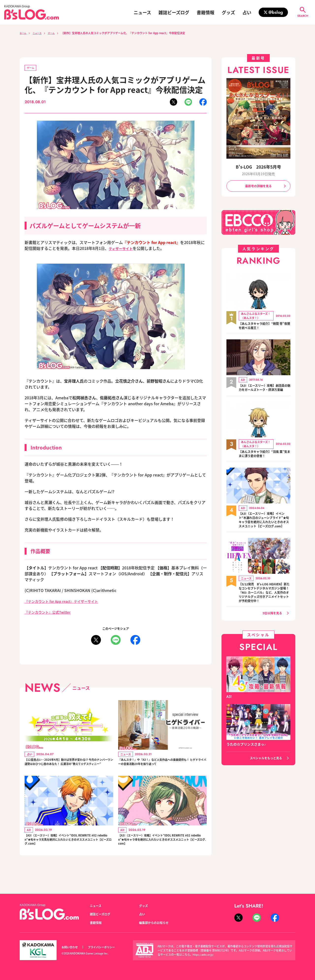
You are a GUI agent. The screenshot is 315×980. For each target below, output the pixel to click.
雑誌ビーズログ (174, 12)
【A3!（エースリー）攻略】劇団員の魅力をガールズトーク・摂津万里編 (265, 391)
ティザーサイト (122, 249)
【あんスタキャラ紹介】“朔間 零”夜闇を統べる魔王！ (262, 327)
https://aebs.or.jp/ (204, 954)
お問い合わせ (71, 947)
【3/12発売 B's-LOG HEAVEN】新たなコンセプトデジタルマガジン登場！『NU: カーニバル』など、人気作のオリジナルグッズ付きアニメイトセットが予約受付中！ (265, 608)
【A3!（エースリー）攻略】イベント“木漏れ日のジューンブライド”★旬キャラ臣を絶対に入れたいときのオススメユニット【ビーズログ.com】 (265, 529)
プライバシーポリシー (107, 947)
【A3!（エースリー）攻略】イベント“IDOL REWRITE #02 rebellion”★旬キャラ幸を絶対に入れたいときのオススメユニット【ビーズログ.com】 (162, 853)
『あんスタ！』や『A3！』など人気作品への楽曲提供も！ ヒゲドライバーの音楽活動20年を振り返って (162, 768)
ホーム (24, 33)
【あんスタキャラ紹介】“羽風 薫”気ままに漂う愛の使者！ (262, 460)
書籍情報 (205, 12)
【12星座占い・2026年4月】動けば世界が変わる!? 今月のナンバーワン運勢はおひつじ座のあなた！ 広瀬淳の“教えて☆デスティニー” (68, 768)
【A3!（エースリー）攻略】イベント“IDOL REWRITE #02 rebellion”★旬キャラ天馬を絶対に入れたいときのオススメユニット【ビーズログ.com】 (69, 853)
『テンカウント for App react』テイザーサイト (67, 602)
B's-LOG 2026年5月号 (258, 167)
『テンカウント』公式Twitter (51, 613)
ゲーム (56, 33)
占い (247, 12)
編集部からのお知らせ (156, 922)
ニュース (142, 12)
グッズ (228, 12)
